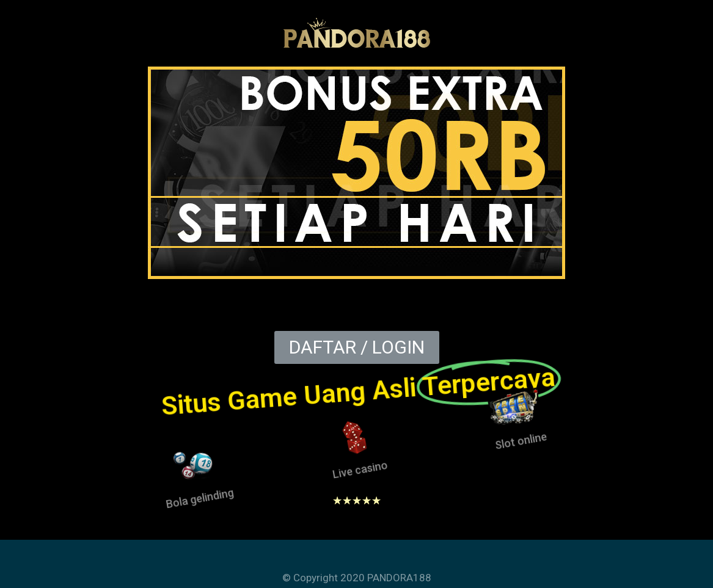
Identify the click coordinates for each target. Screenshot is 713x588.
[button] (357, 347)
